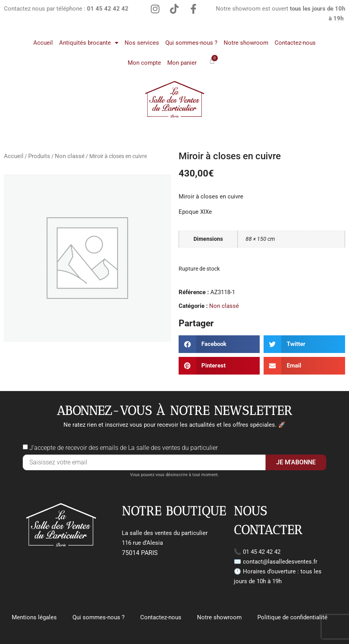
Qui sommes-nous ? (191, 43)
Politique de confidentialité (292, 617)
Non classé (70, 156)
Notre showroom (246, 43)
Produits (39, 156)
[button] (219, 344)
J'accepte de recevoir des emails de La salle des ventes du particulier (124, 448)
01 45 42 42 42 (262, 552)
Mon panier (182, 63)
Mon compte (144, 63)
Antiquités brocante (89, 43)
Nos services (142, 43)
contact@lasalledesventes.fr (280, 562)
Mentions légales (34, 617)
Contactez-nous (295, 43)
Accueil (43, 43)
